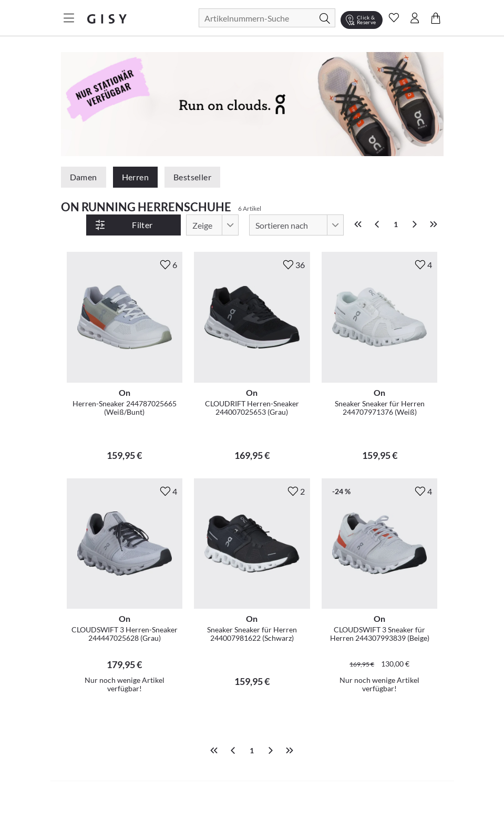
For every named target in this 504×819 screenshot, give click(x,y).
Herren (135, 177)
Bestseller (192, 177)
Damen (84, 177)
